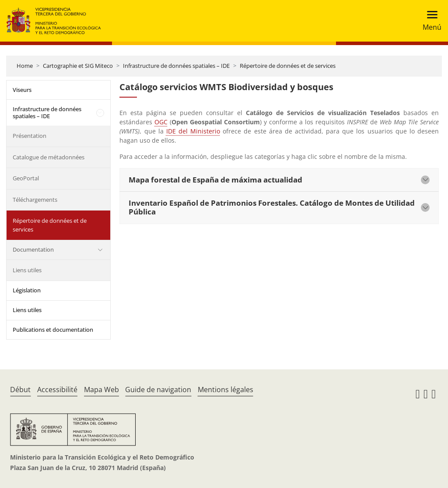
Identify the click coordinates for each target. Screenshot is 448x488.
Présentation (30, 136)
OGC (161, 122)
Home (25, 66)
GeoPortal (26, 178)
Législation (27, 290)
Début (20, 390)
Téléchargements (35, 200)
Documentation (33, 249)
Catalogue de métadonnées (49, 157)
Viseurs (22, 90)
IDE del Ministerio (193, 131)
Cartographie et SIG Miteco (78, 66)
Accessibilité (57, 390)
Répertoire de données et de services (288, 66)
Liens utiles (27, 270)
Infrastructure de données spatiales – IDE (176, 66)
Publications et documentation (53, 330)
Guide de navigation (158, 390)
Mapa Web (101, 390)
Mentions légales (226, 390)
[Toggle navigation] (429, 21)
